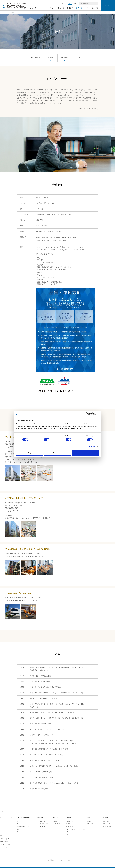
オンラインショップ (29, 8)
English (74, 3)
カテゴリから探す (42, 821)
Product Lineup (21, 824)
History (19, 821)
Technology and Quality (23, 827)
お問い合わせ (108, 5)
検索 (97, 3)
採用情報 (95, 8)
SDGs (87, 8)
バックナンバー (57, 824)
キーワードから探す (43, 824)
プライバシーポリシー (7, 847)
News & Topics (4, 839)
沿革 (79, 58)
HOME (4, 13)
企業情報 (79, 8)
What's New (4, 836)
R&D (18, 829)
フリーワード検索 (42, 827)
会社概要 (50, 58)
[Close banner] (99, 414)
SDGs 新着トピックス (92, 821)
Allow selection (57, 453)
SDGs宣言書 (90, 824)
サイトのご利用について (7, 845)
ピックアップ (56, 821)
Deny (29, 453)
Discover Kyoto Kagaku (47, 8)
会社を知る (106, 821)
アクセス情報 (65, 58)
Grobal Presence (21, 832)
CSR (67, 832)
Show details (91, 447)
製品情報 (61, 8)
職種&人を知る (107, 824)
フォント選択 (59, 3)
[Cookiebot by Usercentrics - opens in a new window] (87, 414)
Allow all (86, 453)
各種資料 (70, 8)
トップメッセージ (36, 58)
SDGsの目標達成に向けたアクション (75, 829)
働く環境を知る (107, 827)
